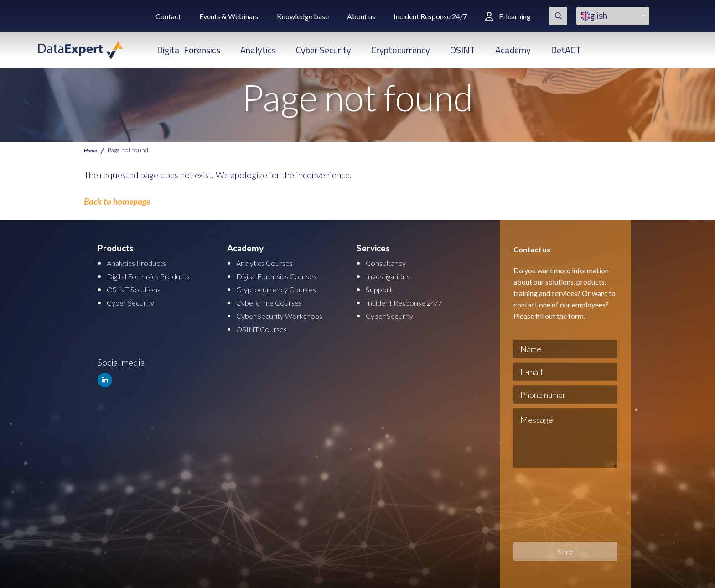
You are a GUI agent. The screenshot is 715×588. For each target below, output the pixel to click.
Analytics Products (142, 263)
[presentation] (551, 505)
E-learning (508, 16)
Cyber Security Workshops (286, 314)
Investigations (392, 275)
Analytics (258, 50)
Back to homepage (117, 201)
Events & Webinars (229, 16)
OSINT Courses (265, 326)
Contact (168, 16)
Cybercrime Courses (275, 301)
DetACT (566, 50)
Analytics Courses (269, 263)
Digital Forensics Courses (284, 275)
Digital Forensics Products (156, 275)
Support (381, 288)
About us (361, 16)
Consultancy (389, 263)
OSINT (463, 50)
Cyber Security (324, 50)
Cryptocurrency (401, 50)
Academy (513, 50)
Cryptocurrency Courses (282, 288)
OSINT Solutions (138, 288)
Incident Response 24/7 (430, 16)
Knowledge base (303, 16)
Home (92, 150)
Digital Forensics (189, 50)
